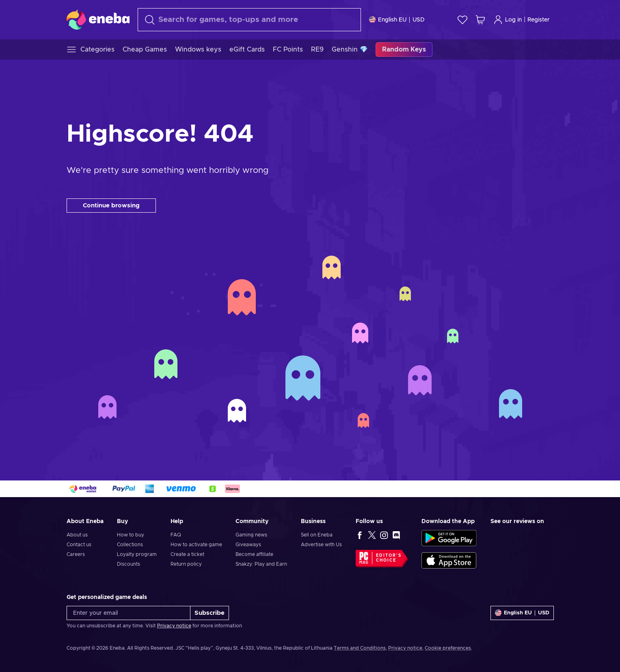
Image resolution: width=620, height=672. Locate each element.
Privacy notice (174, 626)
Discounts (129, 564)
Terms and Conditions (360, 648)
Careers (76, 554)
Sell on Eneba (317, 535)
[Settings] (397, 20)
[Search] (249, 20)
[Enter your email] (129, 613)
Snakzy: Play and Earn (261, 564)
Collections (130, 545)
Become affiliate (254, 554)
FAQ (176, 535)
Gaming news (251, 535)
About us (77, 535)
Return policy (186, 564)
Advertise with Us (321, 545)
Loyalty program (137, 554)
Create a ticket (187, 554)
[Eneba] (98, 19)
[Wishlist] (462, 20)
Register (539, 20)
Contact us (79, 545)
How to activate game (196, 545)
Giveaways (248, 545)
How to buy (131, 535)
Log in (508, 20)
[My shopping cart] (480, 20)
